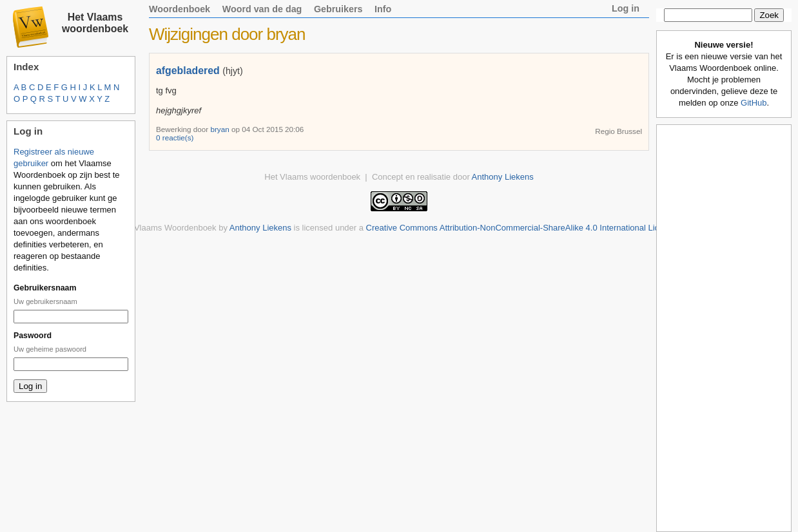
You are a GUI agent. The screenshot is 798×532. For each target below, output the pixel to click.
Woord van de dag (262, 9)
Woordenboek (180, 9)
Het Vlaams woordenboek (95, 23)
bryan (220, 129)
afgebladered (188, 71)
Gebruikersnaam (45, 288)
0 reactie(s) (175, 138)
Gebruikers (338, 9)
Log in (626, 8)
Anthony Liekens (503, 177)
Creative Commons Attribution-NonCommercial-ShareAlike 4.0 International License (522, 228)
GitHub (754, 103)
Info (383, 9)
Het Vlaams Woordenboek (168, 228)
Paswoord (33, 336)
